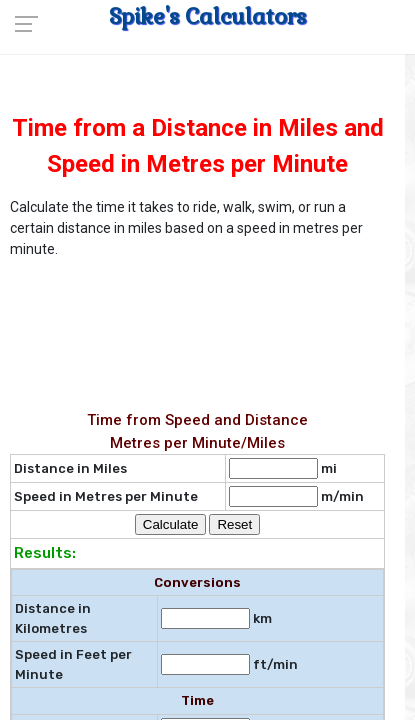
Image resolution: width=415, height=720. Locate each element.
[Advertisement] (185, 315)
